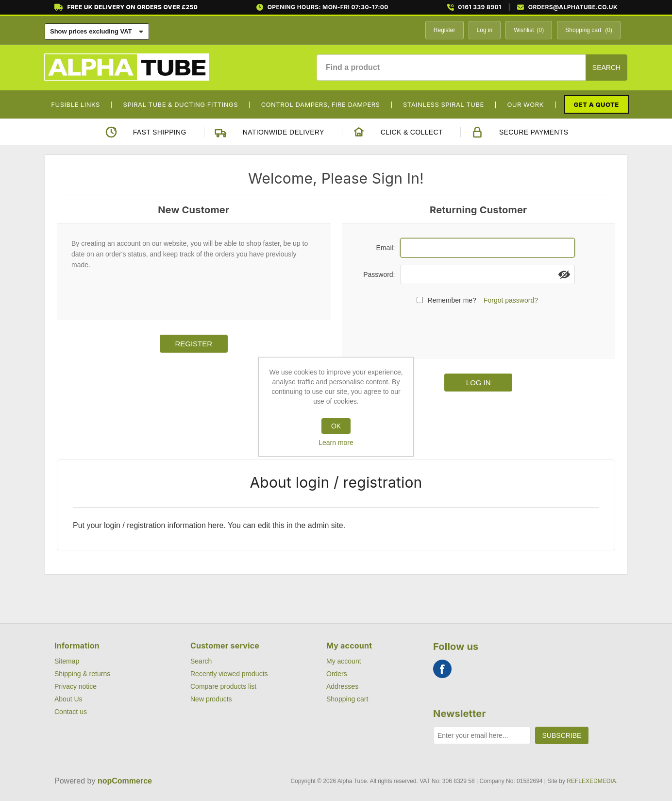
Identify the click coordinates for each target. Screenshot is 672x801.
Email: (386, 248)
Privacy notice (76, 686)
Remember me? (452, 300)
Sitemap (67, 661)
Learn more (336, 443)
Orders (337, 674)
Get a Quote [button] (596, 104)
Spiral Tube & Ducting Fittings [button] (181, 104)
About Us (68, 699)
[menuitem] (79, 104)
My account (344, 661)
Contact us (71, 712)
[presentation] (478, 330)
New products (211, 699)
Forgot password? (511, 300)
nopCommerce (125, 781)
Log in (485, 30)
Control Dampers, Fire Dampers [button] (321, 104)
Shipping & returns (82, 674)
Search (606, 68)
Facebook (442, 669)
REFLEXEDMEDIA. (592, 781)
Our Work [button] (525, 104)
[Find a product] (451, 68)
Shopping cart (347, 699)
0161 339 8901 (479, 7)
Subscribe (562, 735)
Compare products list (223, 686)
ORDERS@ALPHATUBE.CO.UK (573, 7)
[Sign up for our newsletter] (482, 735)
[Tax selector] (97, 32)
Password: (379, 274)
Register (445, 30)
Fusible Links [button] (76, 104)
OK (336, 426)
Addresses (342, 686)
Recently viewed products (229, 674)
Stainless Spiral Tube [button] (444, 104)
